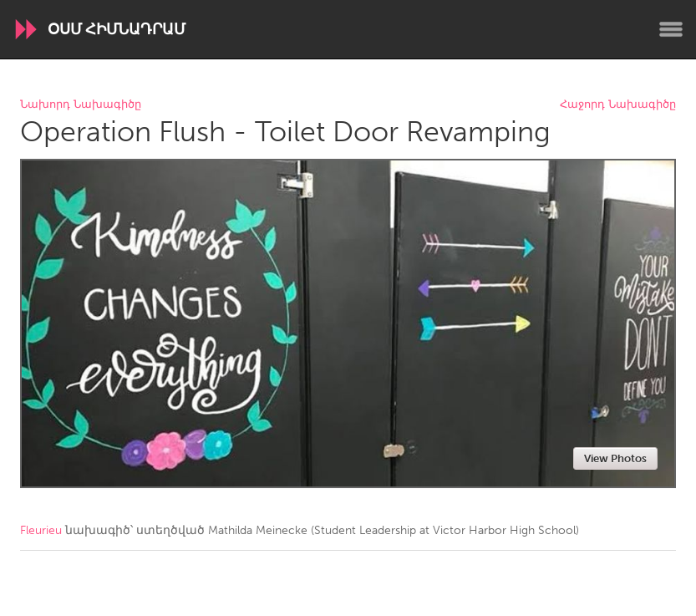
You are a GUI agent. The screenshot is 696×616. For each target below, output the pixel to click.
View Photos (615, 458)
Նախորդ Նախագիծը (81, 105)
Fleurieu (41, 530)
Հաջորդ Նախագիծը (618, 105)
